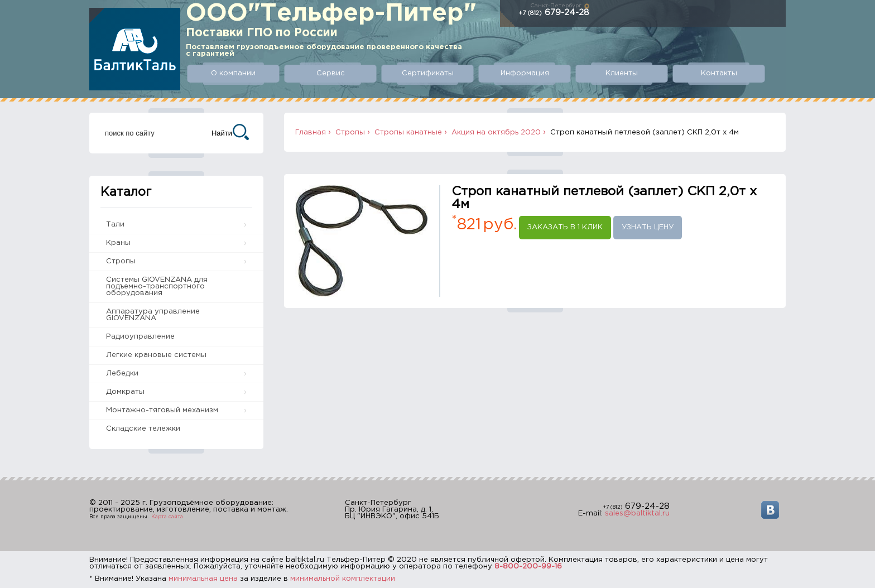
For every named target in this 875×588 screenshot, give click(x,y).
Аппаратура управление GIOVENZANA (153, 315)
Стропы (121, 261)
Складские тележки (143, 429)
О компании (233, 73)
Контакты (719, 73)
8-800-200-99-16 (528, 567)
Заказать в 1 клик (565, 227)
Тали (115, 225)
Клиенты (622, 73)
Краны (118, 243)
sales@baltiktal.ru (637, 514)
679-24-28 (554, 13)
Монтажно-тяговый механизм (162, 410)
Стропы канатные (408, 132)
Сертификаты (428, 73)
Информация (525, 73)
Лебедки (122, 373)
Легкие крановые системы (156, 355)
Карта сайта (167, 517)
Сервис (331, 73)
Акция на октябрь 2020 (496, 132)
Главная (311, 132)
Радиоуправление (140, 337)
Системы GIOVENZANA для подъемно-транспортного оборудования (157, 286)
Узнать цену (648, 227)
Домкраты (125, 392)
